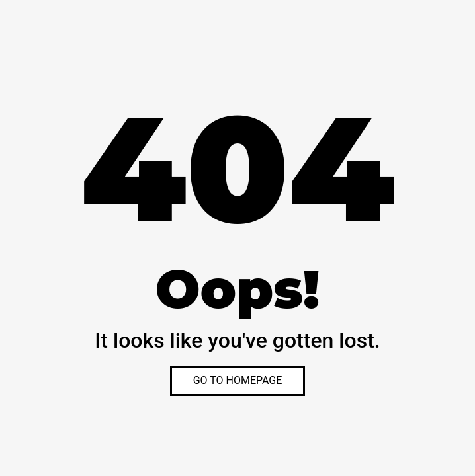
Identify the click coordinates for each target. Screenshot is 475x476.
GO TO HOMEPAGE (238, 380)
